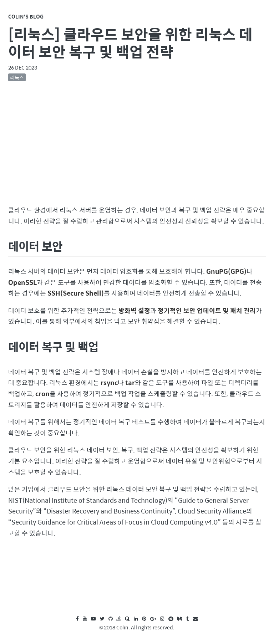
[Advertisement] (137, 145)
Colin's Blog (26, 16)
